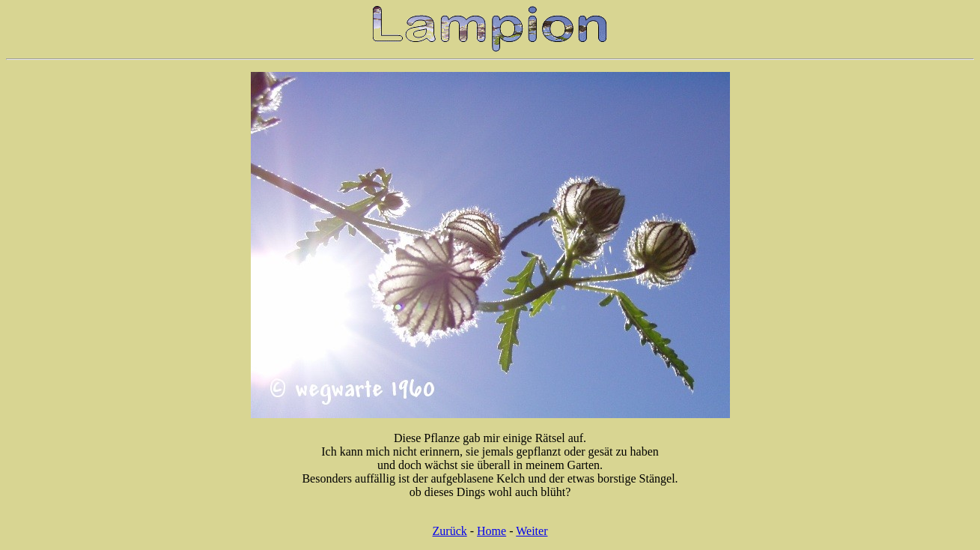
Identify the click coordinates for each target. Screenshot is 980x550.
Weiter (532, 531)
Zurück (450, 531)
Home (491, 531)
